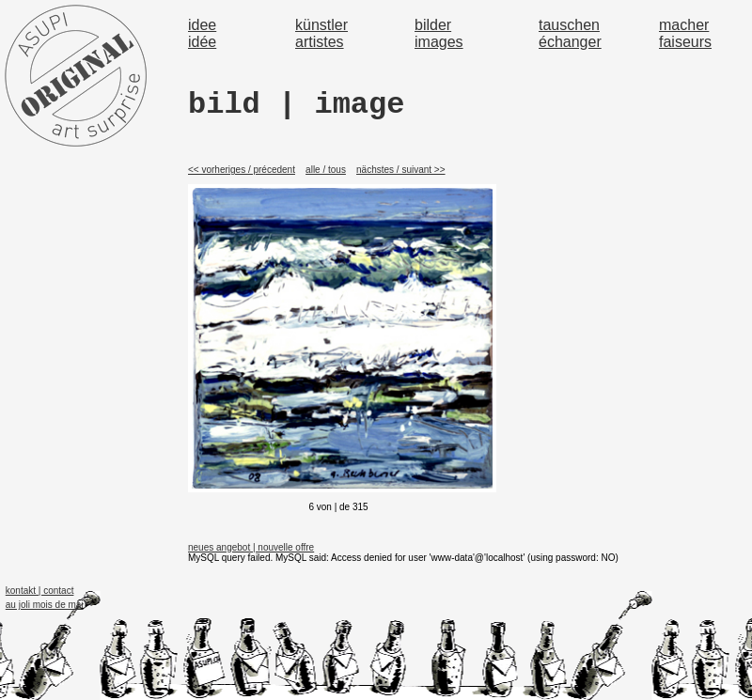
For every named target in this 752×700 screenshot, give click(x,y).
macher (684, 25)
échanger (570, 42)
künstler (321, 25)
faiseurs (685, 42)
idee (202, 25)
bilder (433, 25)
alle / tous (326, 170)
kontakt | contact (40, 591)
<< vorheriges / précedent (242, 170)
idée (202, 42)
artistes (320, 42)
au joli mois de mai (45, 605)
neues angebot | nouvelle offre (251, 547)
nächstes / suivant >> (401, 170)
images (439, 42)
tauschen (569, 25)
